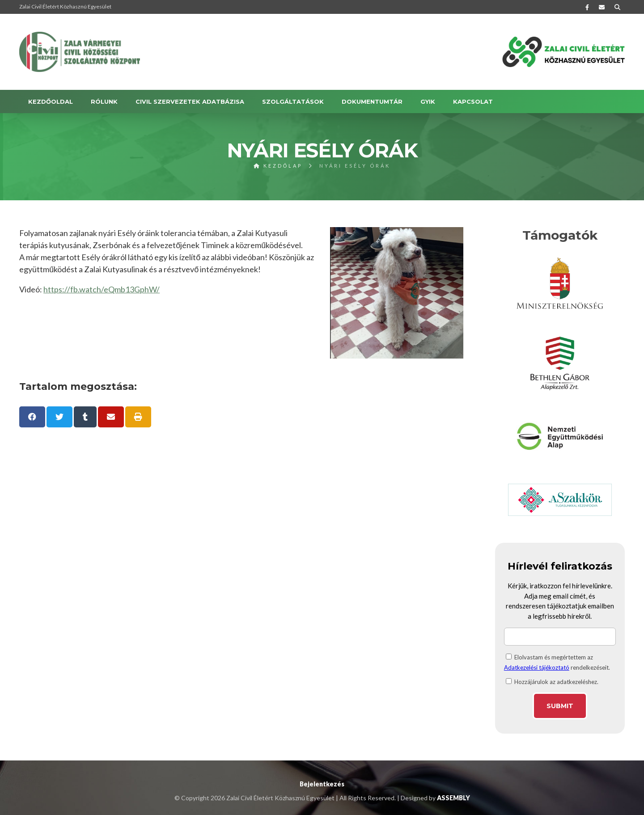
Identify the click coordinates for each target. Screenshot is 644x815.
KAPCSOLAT (473, 101)
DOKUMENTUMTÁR (372, 101)
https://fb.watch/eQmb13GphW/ (102, 289)
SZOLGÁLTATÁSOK (293, 101)
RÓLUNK (104, 101)
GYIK (428, 101)
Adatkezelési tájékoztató (537, 667)
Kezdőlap (278, 166)
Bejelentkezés (322, 784)
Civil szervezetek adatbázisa (190, 101)
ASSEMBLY (453, 798)
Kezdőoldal (51, 101)
